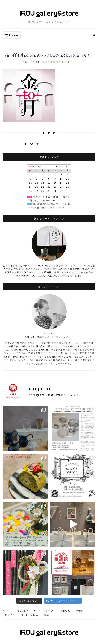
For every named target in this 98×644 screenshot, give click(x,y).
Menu (12, 35)
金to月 (81, 611)
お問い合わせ (30, 614)
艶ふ (47, 614)
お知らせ (65, 611)
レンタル (10, 614)
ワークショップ (44, 611)
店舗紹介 (22, 611)
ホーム (7, 611)
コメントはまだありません (59, 62)
